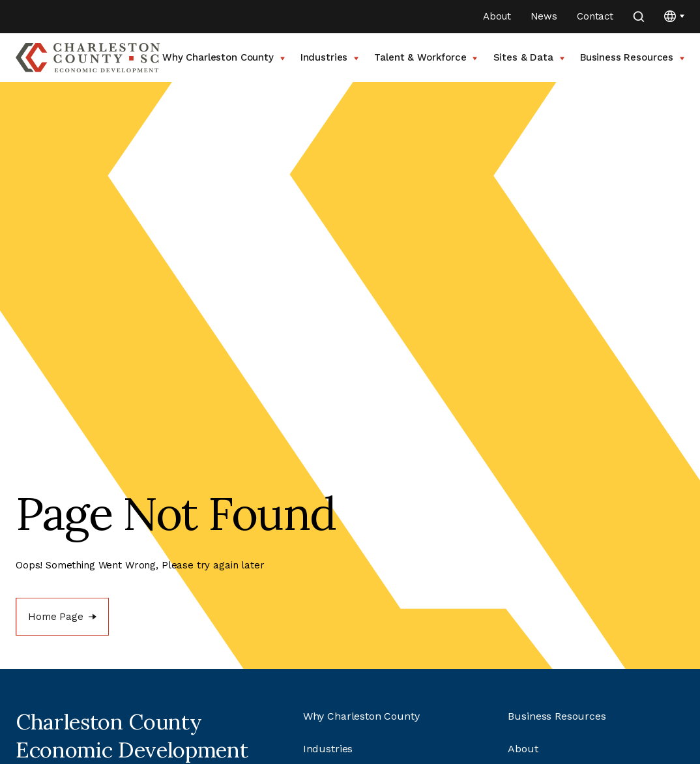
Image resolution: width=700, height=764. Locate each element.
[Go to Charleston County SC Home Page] (88, 58)
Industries (329, 57)
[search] (639, 17)
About (497, 16)
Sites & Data (529, 57)
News (544, 16)
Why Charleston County (224, 57)
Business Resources (632, 57)
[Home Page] (62, 617)
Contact (595, 16)
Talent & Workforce (426, 57)
